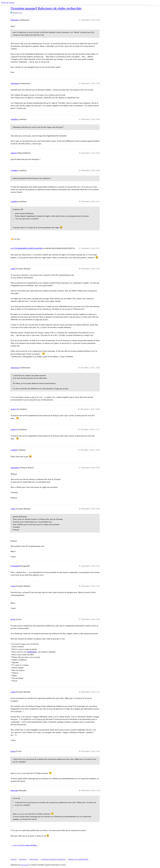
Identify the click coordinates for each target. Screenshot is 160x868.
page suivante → (32, 845)
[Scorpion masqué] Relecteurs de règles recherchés (46, 8)
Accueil (14, 859)
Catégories (23, 859)
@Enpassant (32, 652)
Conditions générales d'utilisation (53, 859)
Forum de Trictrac (8, 2)
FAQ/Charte (34, 859)
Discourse (25, 865)
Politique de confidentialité (78, 859)
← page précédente (18, 845)
